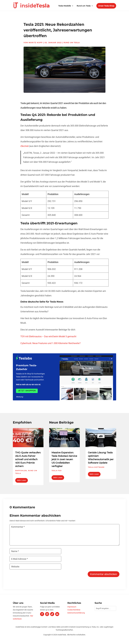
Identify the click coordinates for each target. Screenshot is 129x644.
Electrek (24, 146)
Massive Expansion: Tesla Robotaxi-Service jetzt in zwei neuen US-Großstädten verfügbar (64, 459)
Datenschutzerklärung (76, 613)
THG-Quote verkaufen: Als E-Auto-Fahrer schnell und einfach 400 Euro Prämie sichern (28, 459)
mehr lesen (22, 480)
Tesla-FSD (57, 471)
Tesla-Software (96, 467)
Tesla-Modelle (65, 6)
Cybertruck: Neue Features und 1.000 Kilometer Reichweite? (51, 343)
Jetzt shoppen (27, 391)
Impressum (72, 607)
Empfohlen (21, 471)
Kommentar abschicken (104, 574)
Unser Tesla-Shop (106, 6)
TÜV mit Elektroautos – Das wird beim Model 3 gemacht (48, 336)
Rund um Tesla (84, 6)
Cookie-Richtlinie (74, 610)
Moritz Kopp (36, 43)
